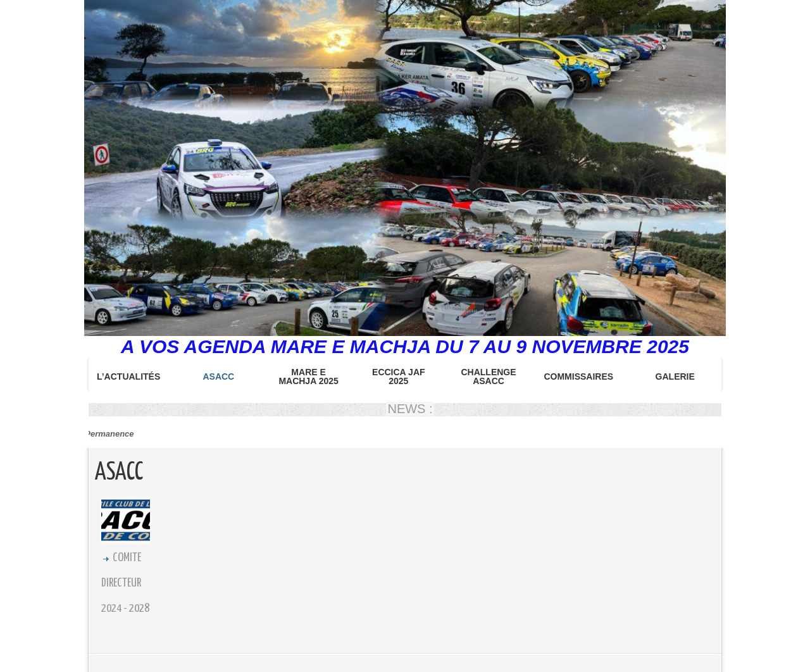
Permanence (107, 434)
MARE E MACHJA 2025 (308, 376)
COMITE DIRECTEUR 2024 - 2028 (125, 583)
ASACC (218, 376)
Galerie (675, 376)
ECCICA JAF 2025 (399, 376)
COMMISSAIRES (578, 376)
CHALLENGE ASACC (488, 376)
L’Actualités (128, 376)
